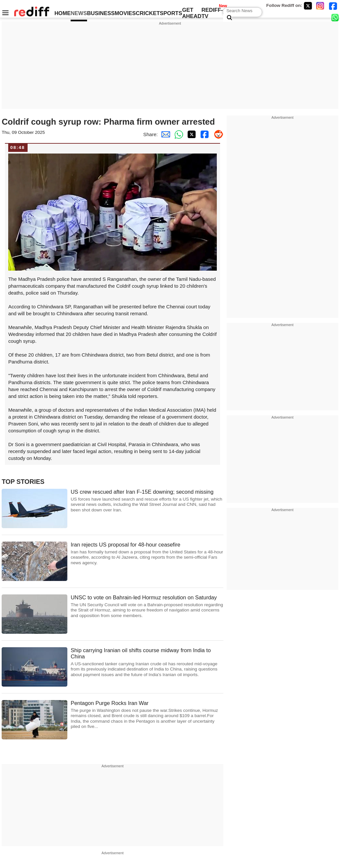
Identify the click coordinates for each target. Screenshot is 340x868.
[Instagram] (320, 6)
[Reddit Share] (217, 134)
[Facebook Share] (204, 134)
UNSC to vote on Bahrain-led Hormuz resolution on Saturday (147, 606)
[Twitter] (308, 6)
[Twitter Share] (191, 134)
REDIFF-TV (212, 13)
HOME (63, 13)
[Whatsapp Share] (177, 134)
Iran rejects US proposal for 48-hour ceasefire (147, 554)
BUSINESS (101, 13)
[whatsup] (336, 17)
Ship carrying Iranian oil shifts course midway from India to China (147, 662)
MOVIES (125, 13)
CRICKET (148, 13)
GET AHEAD (192, 13)
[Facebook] (333, 6)
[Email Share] (164, 134)
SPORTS (171, 13)
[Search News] (227, 18)
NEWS (79, 13)
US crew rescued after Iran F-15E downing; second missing (147, 501)
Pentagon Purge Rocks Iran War (147, 715)
